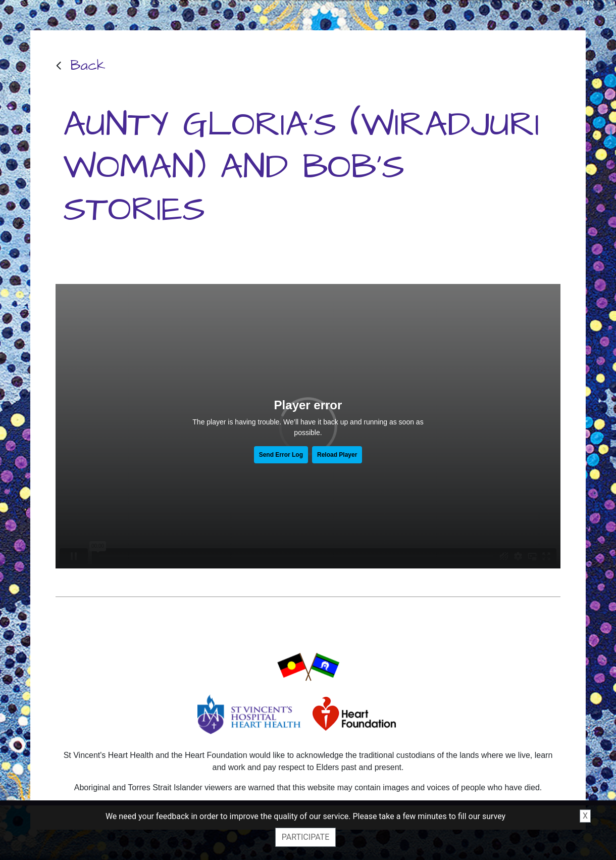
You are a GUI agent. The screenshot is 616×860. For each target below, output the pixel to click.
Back (88, 65)
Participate (305, 837)
